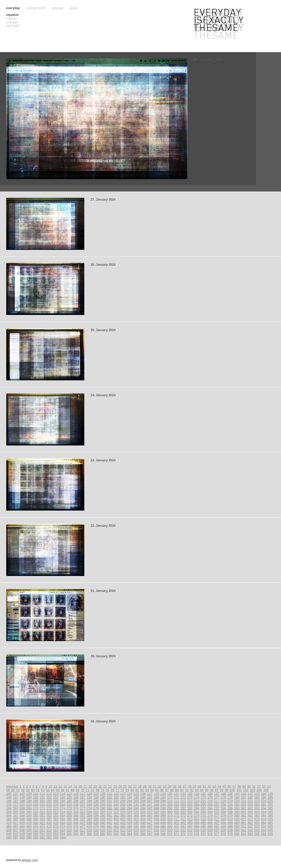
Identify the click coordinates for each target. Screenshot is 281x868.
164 (130, 797)
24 (120, 786)
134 (196, 794)
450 (170, 823)
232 (49, 805)
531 (176, 830)
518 (89, 830)
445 (136, 823)
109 (29, 794)
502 (250, 827)
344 (264, 812)
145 (270, 794)
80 (132, 790)
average (12, 22)
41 (204, 786)
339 (230, 812)
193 (56, 801)
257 (217, 805)
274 (62, 808)
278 (89, 808)
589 (29, 838)
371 (176, 816)
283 (123, 808)
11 (55, 786)
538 (223, 830)
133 (190, 794)
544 (264, 830)
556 (76, 834)
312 (49, 812)
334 (196, 812)
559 (96, 834)
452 (183, 823)
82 (142, 790)
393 (56, 819)
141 (244, 794)
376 (210, 816)
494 (196, 827)
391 (42, 819)
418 (223, 819)
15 (75, 786)
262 (250, 805)
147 (16, 797)
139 (230, 794)
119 (96, 794)
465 (270, 823)
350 (36, 816)
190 (36, 801)
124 (130, 794)
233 (56, 805)
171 (176, 797)
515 (69, 830)
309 (29, 812)
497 (217, 827)
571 (176, 834)
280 (103, 808)
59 (28, 790)
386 (9, 819)
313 (56, 812)
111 (42, 794)
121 (109, 794)
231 (42, 805)
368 (156, 816)
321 (109, 812)
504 (264, 827)
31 (155, 786)
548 (22, 834)
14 (70, 786)
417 (217, 819)
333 (190, 812)
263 (257, 805)
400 (103, 819)
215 (203, 801)
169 (163, 797)
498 (223, 827)
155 (69, 797)
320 (103, 812)
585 (270, 834)
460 (237, 823)
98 (222, 790)
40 (199, 786)
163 (123, 797)
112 (49, 794)
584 (264, 834)
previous (12, 786)
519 (96, 830)
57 (18, 790)
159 (96, 797)
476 (76, 827)
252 (183, 805)
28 (140, 786)
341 (244, 812)
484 (130, 827)
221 (244, 801)
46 (229, 786)
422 (250, 819)
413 (190, 819)
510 (36, 830)
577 (217, 834)
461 (244, 823)
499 (230, 827)
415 (203, 819)
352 (49, 816)
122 (116, 794)
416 (210, 819)
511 (42, 830)
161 (109, 797)
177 (217, 797)
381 (244, 816)
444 (130, 823)
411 (176, 819)
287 (150, 808)
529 (163, 830)
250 (170, 805)
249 (163, 805)
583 (257, 834)
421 (244, 819)
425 (270, 819)
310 (36, 812)
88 (172, 790)
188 (22, 801)
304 (264, 808)
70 (82, 790)
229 (29, 805)
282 (116, 808)
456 (210, 823)
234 (62, 805)
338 (223, 812)
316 (76, 812)
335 (203, 812)
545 (270, 830)
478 (89, 827)
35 (174, 786)
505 (270, 827)
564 (130, 834)
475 (69, 827)
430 (36, 823)
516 (76, 830)
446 (143, 823)
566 (143, 834)
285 (136, 808)
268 (22, 808)
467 (16, 827)
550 (36, 834)
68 (72, 790)
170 (170, 797)
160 (103, 797)
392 (49, 819)
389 (29, 819)
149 (29, 797)
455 (203, 823)
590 (36, 838)
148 (22, 797)
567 (150, 834)
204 (130, 801)
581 (244, 834)
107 (16, 794)
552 (49, 834)
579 (230, 834)
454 (196, 823)
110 (36, 794)
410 (170, 819)
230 (36, 805)
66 (63, 790)
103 (253, 790)
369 (163, 816)
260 (237, 805)
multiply (12, 18)
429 (29, 823)
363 (123, 816)
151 (42, 797)
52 (259, 786)
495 (203, 827)
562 (116, 834)
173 (190, 797)
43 (214, 786)
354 (62, 816)
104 (259, 790)
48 (239, 786)
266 (9, 808)
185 (270, 797)
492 (183, 827)
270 (36, 808)
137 (217, 794)
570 (170, 834)
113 (56, 794)
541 (244, 830)
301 (244, 808)
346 (9, 816)
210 (170, 801)
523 (123, 830)
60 (33, 790)
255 (203, 805)
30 (150, 786)
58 (23, 790)
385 (270, 816)
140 (237, 794)
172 (183, 797)
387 (16, 819)
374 (196, 816)
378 (223, 816)
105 (266, 790)
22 (110, 786)
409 (163, 819)
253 (190, 805)
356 (76, 816)
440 (103, 823)
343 (257, 812)
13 (65, 786)
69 (77, 790)
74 (102, 790)
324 (130, 812)
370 (170, 816)
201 (109, 801)
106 (9, 794)
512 (49, 830)
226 (9, 805)
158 (89, 797)
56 (13, 790)
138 (223, 794)
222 (250, 801)
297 (217, 808)
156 (76, 797)
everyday (13, 8)
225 (270, 801)
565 (136, 834)
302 (250, 808)
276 (76, 808)
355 (69, 816)
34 (170, 786)
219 (230, 801)
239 (96, 805)
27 (135, 786)
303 (257, 808)
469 (29, 827)
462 (250, 823)
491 (176, 827)
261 (244, 805)
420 (237, 819)
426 (9, 823)
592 (49, 838)
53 (264, 786)
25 (125, 786)
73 (97, 790)
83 (147, 790)
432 (49, 823)
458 (223, 823)
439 (96, 823)
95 (207, 790)
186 (9, 801)
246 (143, 805)
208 (156, 801)
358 (89, 816)
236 (76, 805)
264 (264, 805)
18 (90, 786)
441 (109, 823)
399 (96, 819)
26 (130, 786)
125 (136, 794)
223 (257, 801)
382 (250, 816)
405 (136, 819)
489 (163, 827)
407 (150, 819)
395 (69, 819)
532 (183, 830)
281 (109, 808)
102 (246, 790)
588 (22, 838)
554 (62, 834)
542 (250, 830)
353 (56, 816)
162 (116, 797)
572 (183, 834)
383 (257, 816)
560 (103, 834)
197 (82, 801)
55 (8, 790)
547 (16, 834)
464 (264, 823)
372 (183, 816)
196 (76, 801)
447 (150, 823)
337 (217, 812)
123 (123, 794)
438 (89, 823)
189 (29, 801)
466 (9, 827)
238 (89, 805)
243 (123, 805)
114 (62, 794)
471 (42, 827)
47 (234, 786)
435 (69, 823)
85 (157, 790)
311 (42, 812)
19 (95, 786)
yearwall (58, 8)
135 (203, 794)
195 (69, 801)
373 (190, 816)
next (63, 838)
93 (197, 790)
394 (62, 819)
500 (237, 827)
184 (264, 797)
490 (170, 827)
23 (115, 786)
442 (116, 823)
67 (68, 790)
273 (56, 808)
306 (9, 812)
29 (145, 786)
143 (257, 794)
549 (29, 834)
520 (103, 830)
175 (203, 797)
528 (156, 830)
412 (183, 819)
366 (143, 816)
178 (223, 797)
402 (116, 819)
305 (270, 808)
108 (22, 794)
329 (163, 812)
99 (226, 790)
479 (96, 827)
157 (82, 797)
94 (202, 790)
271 (42, 808)
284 (130, 808)
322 (116, 812)
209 (163, 801)
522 (116, 830)
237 (82, 805)
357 (82, 816)
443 (123, 823)
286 (143, 808)
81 (137, 790)
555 (69, 834)
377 (217, 816)
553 (56, 834)
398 (89, 819)
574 (196, 834)
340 (237, 812)
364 (130, 816)
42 (209, 786)
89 (177, 790)
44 (219, 786)
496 (210, 827)
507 (16, 830)
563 (123, 834)
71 (88, 790)
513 (56, 830)
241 (109, 805)
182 (250, 797)
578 (223, 834)
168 (156, 797)
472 (49, 827)
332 (183, 812)
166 (143, 797)
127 (150, 794)
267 (16, 808)
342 (250, 812)
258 (223, 805)
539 (230, 830)
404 (130, 819)
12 (60, 786)
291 (176, 808)
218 (223, 801)
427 (16, 823)
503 (257, 827)
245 (136, 805)
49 (244, 786)
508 (22, 830)
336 (210, 812)
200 (103, 801)
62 (43, 790)
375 (203, 816)
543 (257, 830)
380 (237, 816)
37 (184, 786)
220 (237, 801)
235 (69, 805)
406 (143, 819)
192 (49, 801)
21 (105, 786)
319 (96, 812)
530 (170, 830)
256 (210, 805)
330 (170, 812)
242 (116, 805)
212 (183, 801)
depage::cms (30, 860)
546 (9, 834)
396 (76, 819)
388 (22, 819)
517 (82, 830)
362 (116, 816)
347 (16, 816)
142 (250, 794)
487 (150, 827)
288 (156, 808)
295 (203, 808)
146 (9, 797)
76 (112, 790)
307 (16, 812)
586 (9, 838)
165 (136, 797)
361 (109, 816)
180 (237, 797)
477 (82, 827)
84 (152, 790)
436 (76, 823)
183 (257, 797)
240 (103, 805)
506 (9, 830)
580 (237, 834)
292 (183, 808)
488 (156, 827)
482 (116, 827)
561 (109, 834)
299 (230, 808)
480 (103, 827)
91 (187, 790)
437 (82, 823)
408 (156, 819)
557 (82, 834)
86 (162, 790)
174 (196, 797)
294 (196, 808)
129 (163, 794)
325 (136, 812)
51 (254, 786)
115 (69, 794)
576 (210, 834)
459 (230, 823)
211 (176, 801)
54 (269, 786)
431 (42, 823)
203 (123, 801)
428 (22, 823)
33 (165, 786)
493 (190, 827)
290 (170, 808)
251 (176, 805)
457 (217, 823)
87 (167, 790)
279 (96, 808)
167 (150, 797)
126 (143, 794)
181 (244, 797)
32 (160, 786)
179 (230, 797)
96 (212, 790)
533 (190, 830)
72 (92, 790)
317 (82, 812)
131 (176, 794)
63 (48, 790)
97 (217, 790)
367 (150, 816)
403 (123, 819)
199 (96, 801)
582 (250, 834)
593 (56, 838)
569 (163, 834)
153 (56, 797)
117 (82, 794)
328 (156, 812)
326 (143, 812)
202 (116, 801)
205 (136, 801)
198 (89, 801)
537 (217, 830)
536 (210, 830)
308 (22, 812)
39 (194, 786)
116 (76, 794)
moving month (36, 8)
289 (163, 808)
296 (210, 808)
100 (232, 790)
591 (42, 838)
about (73, 8)
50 (249, 786)
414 (196, 819)
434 (62, 823)
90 (182, 790)
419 (230, 819)
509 (29, 830)
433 (56, 823)
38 (190, 786)
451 (176, 823)
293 (190, 808)
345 (270, 812)
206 (143, 801)
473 (56, 827)
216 (210, 801)
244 (130, 805)
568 (156, 834)
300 (237, 808)
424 (264, 819)
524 (130, 830)
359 (96, 816)
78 (122, 790)
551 (42, 834)
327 (150, 812)
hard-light (13, 26)
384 (264, 816)
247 (150, 805)
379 (230, 816)
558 (89, 834)
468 (22, 827)
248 (156, 805)
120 (103, 794)
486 (143, 827)
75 (107, 790)
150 (36, 797)
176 (210, 797)
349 (29, 816)
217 (217, 801)
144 (264, 794)
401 (109, 819)
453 (190, 823)
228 (22, 805)
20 (100, 786)
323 (123, 812)
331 (176, 812)
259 (230, 805)
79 (127, 790)
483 (123, 827)
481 (109, 827)
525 (136, 830)
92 (192, 790)
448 (156, 823)
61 (38, 790)
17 (85, 786)
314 (62, 812)
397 (82, 819)
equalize (12, 15)
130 (170, 794)
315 (69, 812)
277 (82, 808)
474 (62, 827)
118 (89, 794)
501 (244, 827)
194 (62, 801)
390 (36, 819)
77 (117, 790)
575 (203, 834)
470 (36, 827)
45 (224, 786)
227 (16, 805)
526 (143, 830)
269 (29, 808)
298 (223, 808)
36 (179, 786)
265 (270, 805)
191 (42, 801)
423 (257, 819)
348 (22, 816)
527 (150, 830)
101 (239, 790)
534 (196, 830)
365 (136, 816)
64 (53, 790)
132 (183, 794)
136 (210, 794)
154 (62, 797)
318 (89, 812)
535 (203, 830)
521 (109, 830)
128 (156, 794)
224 (264, 801)
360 (103, 816)
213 (190, 801)
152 (49, 797)
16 (80, 786)
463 (257, 823)
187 (16, 801)
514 (62, 830)
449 (163, 823)
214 (196, 801)
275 (69, 808)
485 (136, 827)
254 (196, 805)
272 (49, 808)
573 (190, 834)
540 (237, 830)
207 (150, 801)
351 (42, 816)
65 (58, 790)
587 (16, 838)
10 (50, 786)
